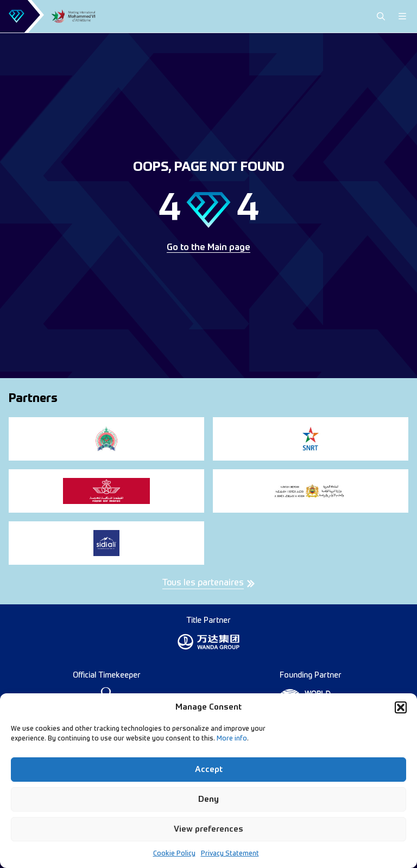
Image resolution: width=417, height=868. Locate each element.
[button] (401, 707)
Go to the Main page (208, 248)
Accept (209, 770)
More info (232, 739)
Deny (208, 799)
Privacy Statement (230, 854)
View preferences (208, 829)
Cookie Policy (174, 854)
